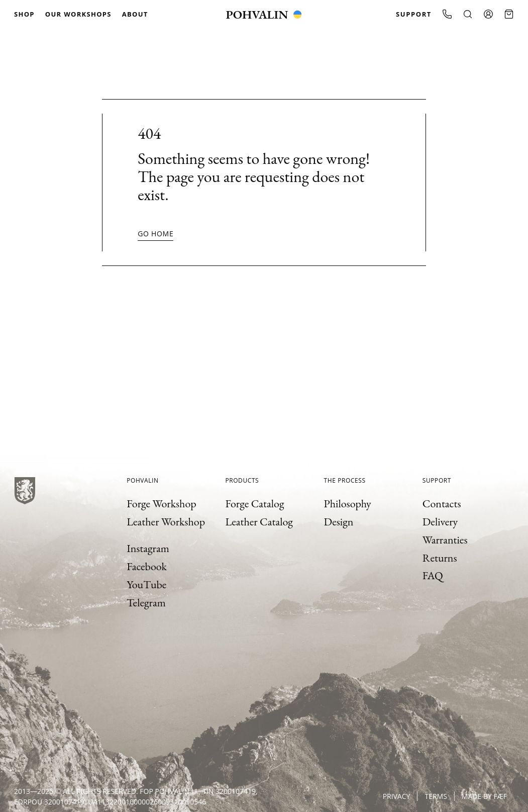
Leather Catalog (259, 522)
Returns (440, 558)
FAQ (433, 575)
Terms (436, 796)
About (135, 14)
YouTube (146, 584)
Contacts (442, 504)
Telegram (146, 603)
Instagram (148, 548)
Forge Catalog (254, 504)
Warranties (445, 540)
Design (339, 522)
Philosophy (348, 504)
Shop (24, 14)
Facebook (147, 566)
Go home (155, 234)
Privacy (397, 796)
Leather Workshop (166, 522)
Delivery (440, 522)
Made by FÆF (484, 796)
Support (414, 14)
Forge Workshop (162, 504)
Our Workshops (78, 14)
